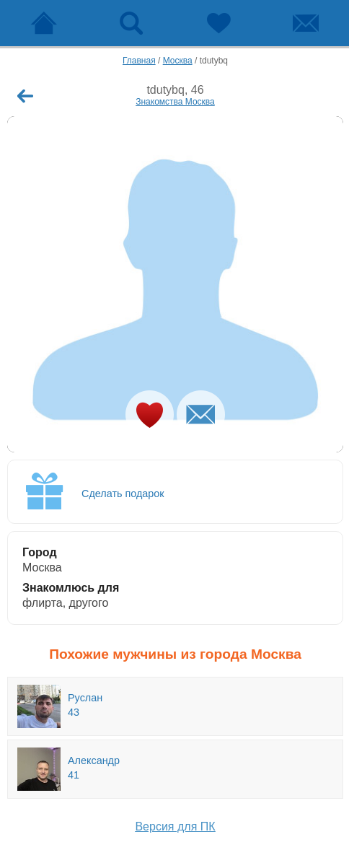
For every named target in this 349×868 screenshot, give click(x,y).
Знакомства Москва (175, 102)
